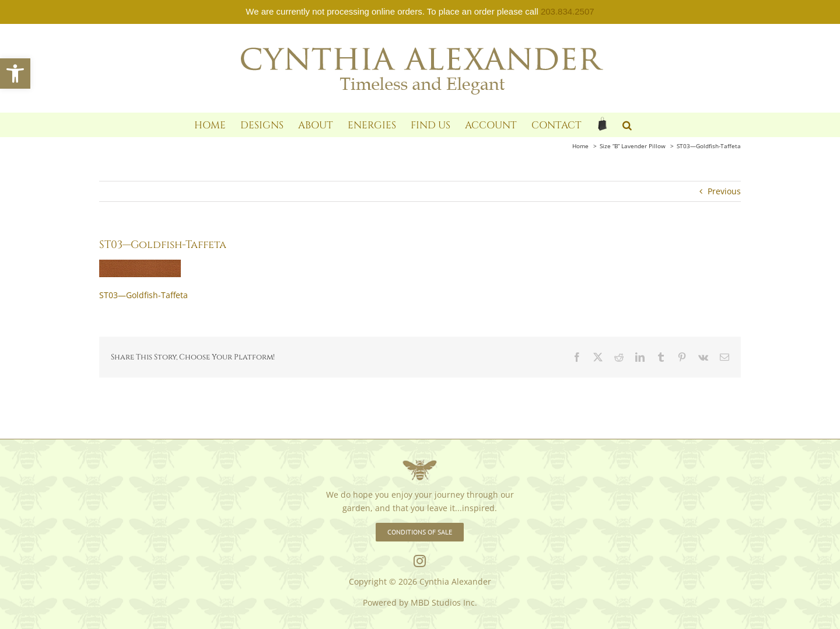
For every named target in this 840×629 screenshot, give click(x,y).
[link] (15, 74)
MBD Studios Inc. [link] (444, 602)
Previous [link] (724, 191)
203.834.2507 (568, 11)
